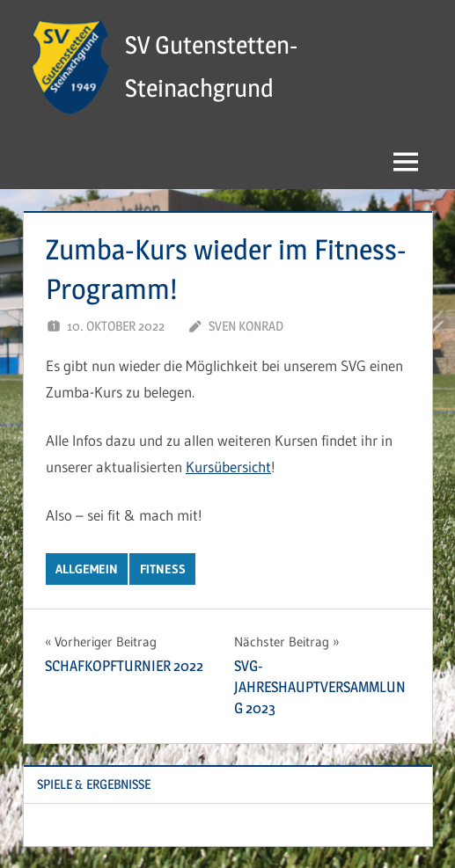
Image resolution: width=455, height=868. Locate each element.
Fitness (163, 569)
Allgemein (87, 569)
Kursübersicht (228, 467)
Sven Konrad (246, 326)
